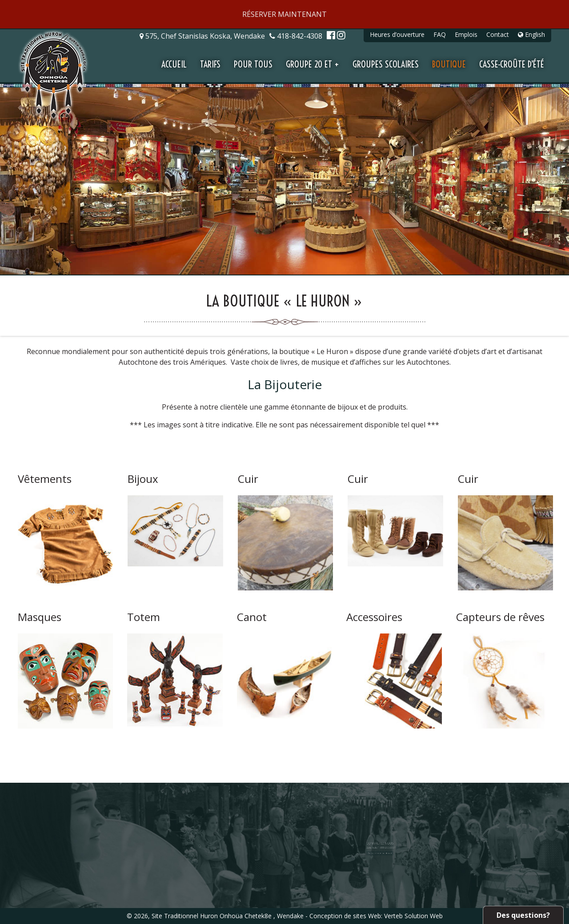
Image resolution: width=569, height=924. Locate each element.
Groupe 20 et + (313, 64)
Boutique (449, 64)
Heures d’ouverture (397, 34)
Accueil (174, 64)
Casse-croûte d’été (512, 64)
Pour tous (253, 64)
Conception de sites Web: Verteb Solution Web (376, 916)
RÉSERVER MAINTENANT (284, 14)
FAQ (440, 34)
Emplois (466, 34)
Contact (498, 34)
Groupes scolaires (386, 64)
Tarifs (210, 64)
